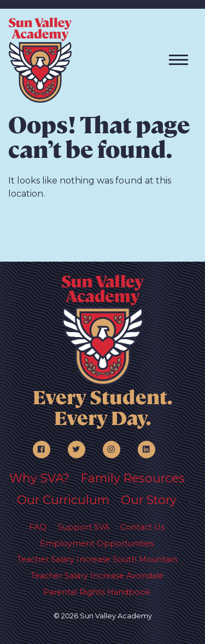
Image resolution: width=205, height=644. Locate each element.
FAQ (38, 527)
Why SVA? (39, 478)
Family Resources (133, 478)
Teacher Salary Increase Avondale (97, 576)
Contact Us (142, 527)
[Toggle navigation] (178, 60)
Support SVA (84, 527)
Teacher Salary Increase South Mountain (97, 559)
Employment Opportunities (97, 543)
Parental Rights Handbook (97, 592)
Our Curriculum (63, 500)
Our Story (149, 500)
